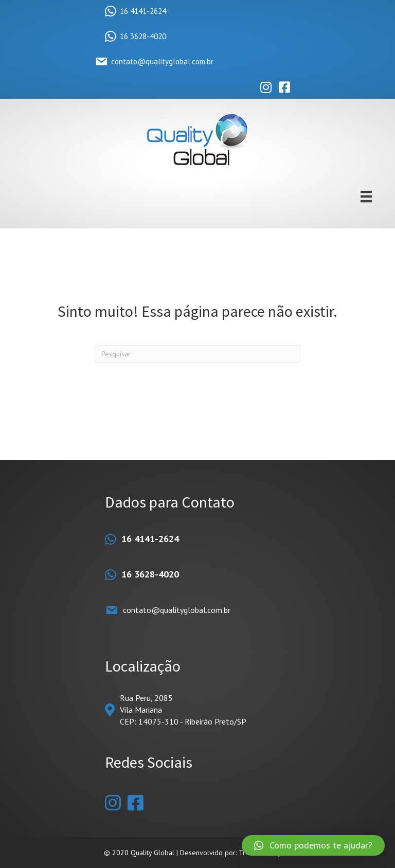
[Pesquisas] (197, 354)
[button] (313, 845)
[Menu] (366, 196)
